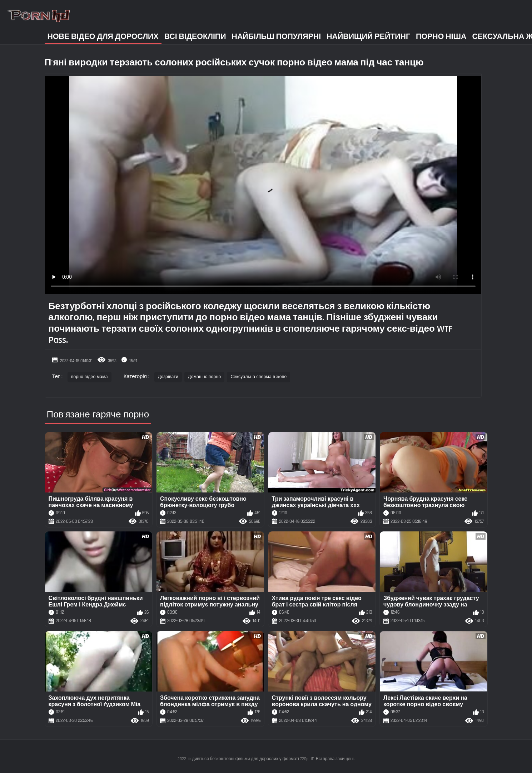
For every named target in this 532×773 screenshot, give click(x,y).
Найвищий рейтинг (368, 37)
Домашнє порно (204, 377)
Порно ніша (441, 37)
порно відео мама (90, 377)
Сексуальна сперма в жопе (258, 377)
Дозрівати (168, 377)
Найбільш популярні (277, 37)
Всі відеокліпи (195, 37)
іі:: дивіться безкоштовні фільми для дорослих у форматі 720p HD (251, 759)
